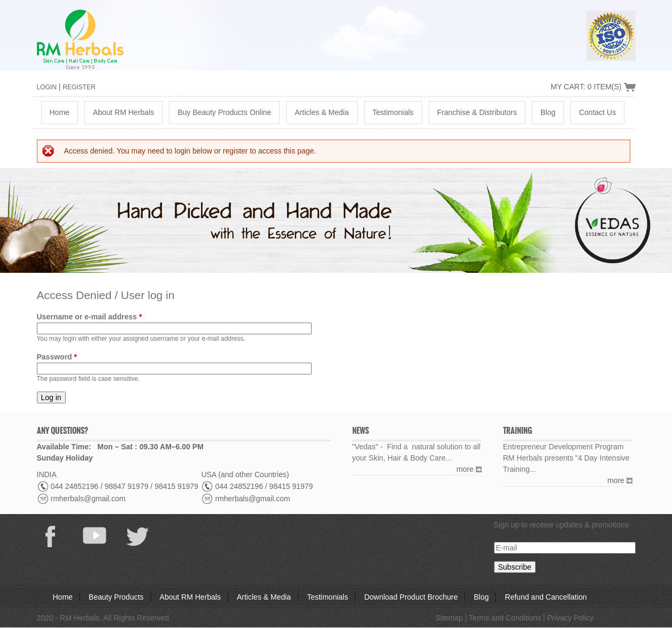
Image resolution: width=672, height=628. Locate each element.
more (465, 469)
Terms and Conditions (505, 618)
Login (47, 87)
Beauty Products (116, 597)
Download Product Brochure (411, 597)
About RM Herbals (123, 112)
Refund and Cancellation (546, 597)
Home (60, 112)
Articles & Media (322, 112)
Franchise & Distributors (477, 112)
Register (79, 87)
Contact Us (597, 112)
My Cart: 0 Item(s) (586, 87)
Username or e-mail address (90, 317)
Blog (548, 112)
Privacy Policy (570, 618)
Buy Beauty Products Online (224, 112)
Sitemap (449, 618)
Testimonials (393, 112)
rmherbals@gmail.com (88, 499)
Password (57, 357)
